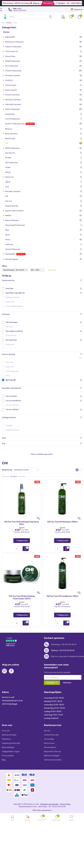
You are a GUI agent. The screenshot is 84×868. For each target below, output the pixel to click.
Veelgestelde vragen (11, 751)
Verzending (49, 739)
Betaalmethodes (9, 735)
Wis (80, 358)
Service (47, 731)
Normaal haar (11, 340)
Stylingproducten (9, 417)
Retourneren (49, 743)
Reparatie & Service (52, 751)
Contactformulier (51, 735)
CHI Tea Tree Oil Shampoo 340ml (62, 522)
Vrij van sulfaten (12, 409)
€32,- (38, 270)
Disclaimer (6, 739)
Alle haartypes (12, 322)
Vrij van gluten (11, 396)
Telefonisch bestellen (53, 760)
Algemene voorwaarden (49, 804)
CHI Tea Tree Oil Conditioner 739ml (62, 596)
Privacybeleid (8, 756)
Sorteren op (7, 470)
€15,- (33, 270)
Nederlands (76, 9)
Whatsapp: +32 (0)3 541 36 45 (64, 644)
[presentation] (30, 17)
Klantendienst (50, 747)
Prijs (4, 444)
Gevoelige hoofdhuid (14, 331)
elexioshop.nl (47, 810)
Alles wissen (52, 270)
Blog (4, 760)
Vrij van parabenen (13, 401)
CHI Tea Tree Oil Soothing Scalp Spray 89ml (22, 523)
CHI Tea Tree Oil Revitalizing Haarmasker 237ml (22, 597)
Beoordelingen (8, 747)
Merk (4, 438)
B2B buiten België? (52, 756)
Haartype (9, 288)
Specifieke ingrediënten (15, 293)
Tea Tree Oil (11, 380)
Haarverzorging (8, 354)
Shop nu (46, 3)
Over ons (6, 731)
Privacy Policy (65, 804)
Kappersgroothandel (11, 743)
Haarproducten (8, 280)
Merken (6, 32)
